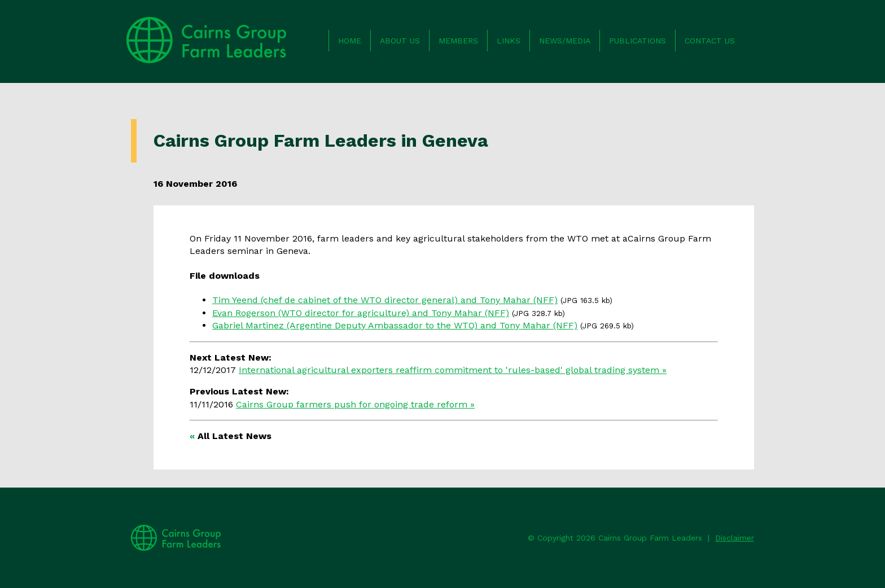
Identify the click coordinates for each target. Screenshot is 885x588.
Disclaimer (735, 538)
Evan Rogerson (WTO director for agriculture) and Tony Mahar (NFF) (361, 313)
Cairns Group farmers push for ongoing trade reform (352, 404)
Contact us (710, 41)
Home (350, 41)
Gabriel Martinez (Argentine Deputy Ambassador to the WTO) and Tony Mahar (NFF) (395, 325)
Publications (638, 41)
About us (400, 41)
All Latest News (235, 436)
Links (509, 41)
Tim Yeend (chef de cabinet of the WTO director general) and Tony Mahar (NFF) (385, 300)
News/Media (565, 41)
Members (458, 41)
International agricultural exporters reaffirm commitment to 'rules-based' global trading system (449, 370)
